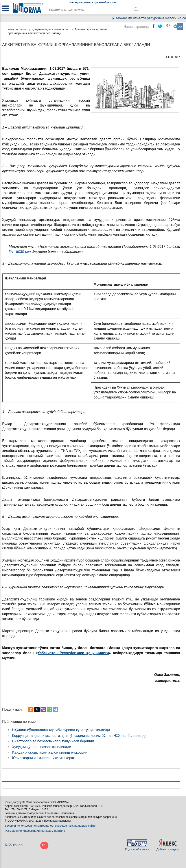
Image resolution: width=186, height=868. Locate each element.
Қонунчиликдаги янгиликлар (51, 29)
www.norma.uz (17, 29)
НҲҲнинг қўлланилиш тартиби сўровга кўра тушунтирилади (61, 730)
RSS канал (14, 845)
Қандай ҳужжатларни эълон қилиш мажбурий (50, 752)
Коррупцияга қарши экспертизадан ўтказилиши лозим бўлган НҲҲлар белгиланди (79, 736)
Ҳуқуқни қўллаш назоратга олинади (42, 747)
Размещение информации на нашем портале (35, 831)
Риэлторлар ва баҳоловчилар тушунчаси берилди (53, 741)
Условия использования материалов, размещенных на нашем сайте (50, 826)
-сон (27, 252)
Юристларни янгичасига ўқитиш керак (43, 758)
